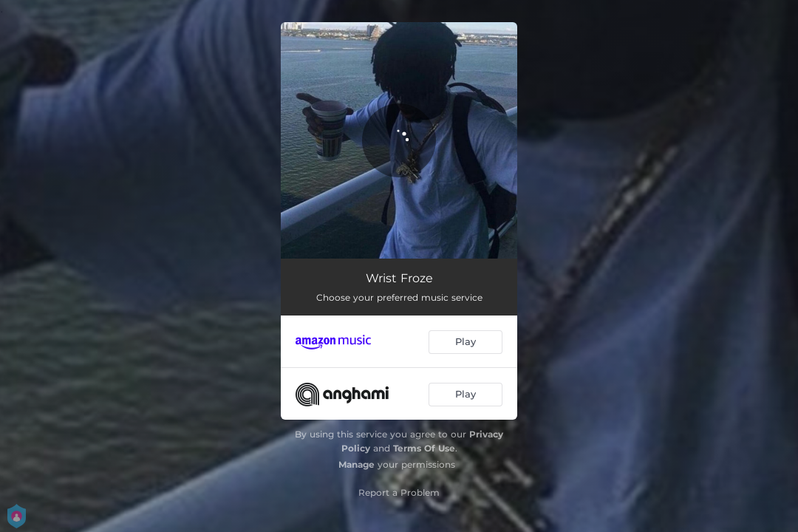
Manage (357, 464)
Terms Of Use (424, 448)
